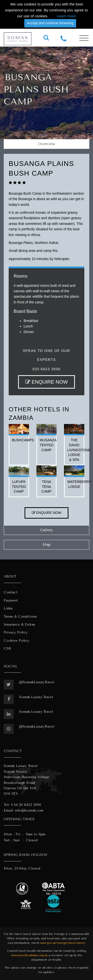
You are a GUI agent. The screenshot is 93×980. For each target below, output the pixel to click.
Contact (11, 592)
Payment (11, 600)
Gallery (47, 530)
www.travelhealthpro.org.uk (29, 955)
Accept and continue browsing (50, 23)
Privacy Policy (16, 632)
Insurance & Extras (19, 624)
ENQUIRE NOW (46, 382)
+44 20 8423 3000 (26, 805)
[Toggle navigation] (84, 38)
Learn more (66, 16)
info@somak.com (29, 810)
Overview (47, 144)
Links (8, 608)
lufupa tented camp (19, 487)
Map (47, 545)
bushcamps (23, 440)
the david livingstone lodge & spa (79, 450)
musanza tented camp (48, 445)
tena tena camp (46, 487)
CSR (7, 649)
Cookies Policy (16, 641)
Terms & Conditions (20, 617)
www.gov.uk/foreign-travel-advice (63, 943)
